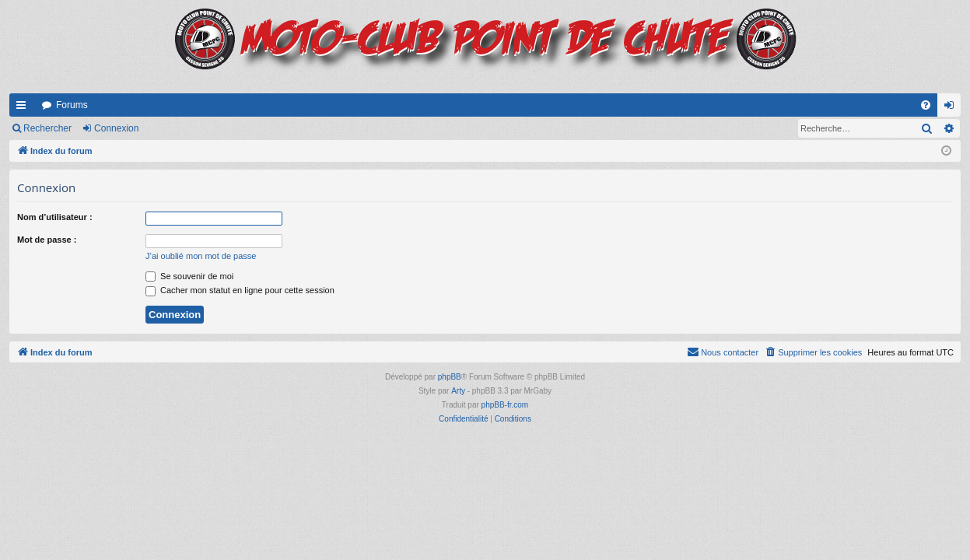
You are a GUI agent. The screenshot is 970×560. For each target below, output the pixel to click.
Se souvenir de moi (189, 276)
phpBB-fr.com (505, 405)
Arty (458, 391)
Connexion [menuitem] (952, 108)
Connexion (116, 128)
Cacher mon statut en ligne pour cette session (240, 290)
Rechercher (47, 128)
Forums (72, 105)
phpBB (450, 377)
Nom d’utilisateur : (55, 217)
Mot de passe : (47, 240)
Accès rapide (24, 108)
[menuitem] (926, 105)
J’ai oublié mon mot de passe (201, 256)
